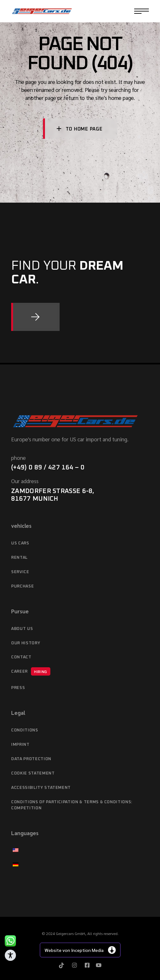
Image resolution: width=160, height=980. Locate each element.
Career (31, 671)
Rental (19, 558)
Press (18, 688)
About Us (22, 629)
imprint (20, 745)
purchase (22, 586)
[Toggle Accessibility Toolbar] (10, 955)
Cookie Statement (33, 773)
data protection (31, 759)
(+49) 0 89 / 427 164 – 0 (48, 468)
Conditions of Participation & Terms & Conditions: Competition (72, 805)
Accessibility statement (41, 788)
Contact (21, 657)
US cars (20, 543)
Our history (26, 643)
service (20, 572)
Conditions (25, 730)
